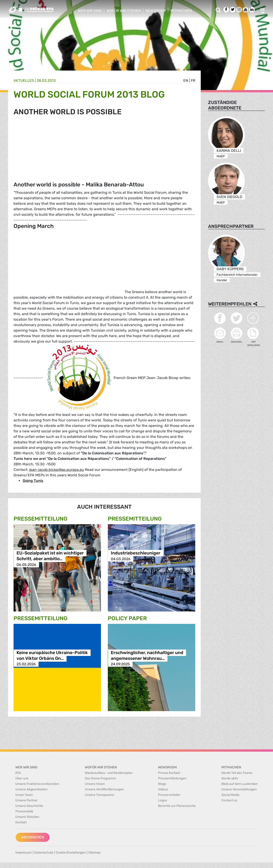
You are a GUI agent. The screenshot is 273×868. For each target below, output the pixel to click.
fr (193, 81)
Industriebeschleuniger (136, 553)
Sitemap (94, 853)
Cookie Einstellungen (71, 853)
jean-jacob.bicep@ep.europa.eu (57, 470)
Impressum (24, 853)
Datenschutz (44, 853)
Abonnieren (33, 837)
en (186, 81)
